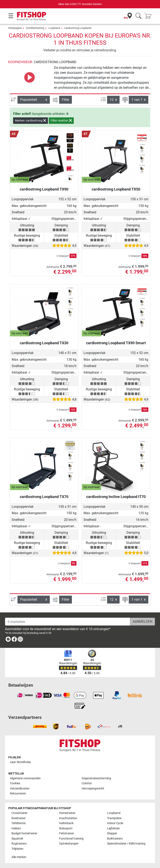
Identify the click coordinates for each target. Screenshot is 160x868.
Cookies (15, 783)
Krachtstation (68, 818)
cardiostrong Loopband (78, 28)
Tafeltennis (19, 823)
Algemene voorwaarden (25, 778)
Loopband (54, 28)
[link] (8, 640)
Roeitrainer (19, 818)
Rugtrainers (19, 844)
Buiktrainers (115, 839)
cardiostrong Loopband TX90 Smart (116, 343)
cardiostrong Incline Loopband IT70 (116, 497)
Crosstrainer (19, 813)
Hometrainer (67, 813)
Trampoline (114, 818)
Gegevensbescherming (96, 778)
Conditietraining (35, 28)
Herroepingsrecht (93, 789)
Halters (16, 828)
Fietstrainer (67, 833)
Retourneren (18, 794)
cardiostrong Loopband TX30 (44, 343)
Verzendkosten (20, 789)
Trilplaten (17, 849)
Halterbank (66, 823)
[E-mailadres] (68, 622)
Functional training (71, 839)
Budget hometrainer (24, 833)
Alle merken (19, 857)
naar (21, 762)
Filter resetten (61, 120)
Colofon (87, 783)
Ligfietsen (113, 828)
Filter (66, 100)
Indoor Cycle (115, 823)
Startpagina (15, 28)
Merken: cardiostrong (31, 120)
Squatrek (17, 839)
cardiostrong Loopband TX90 (44, 189)
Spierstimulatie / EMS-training (126, 844)
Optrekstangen (69, 844)
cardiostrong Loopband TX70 (44, 497)
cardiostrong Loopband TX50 (116, 189)
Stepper (112, 833)
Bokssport (66, 828)
